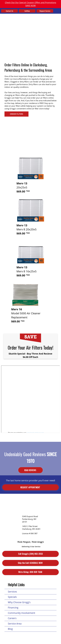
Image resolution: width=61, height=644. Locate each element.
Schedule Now (30, 563)
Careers (12, 618)
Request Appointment (31, 487)
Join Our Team (30, 572)
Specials (12, 597)
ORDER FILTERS (16, 114)
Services (12, 592)
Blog (10, 629)
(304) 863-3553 (30, 554)
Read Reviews (30, 470)
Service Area (15, 624)
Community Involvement (21, 613)
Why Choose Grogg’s (19, 602)
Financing (13, 608)
